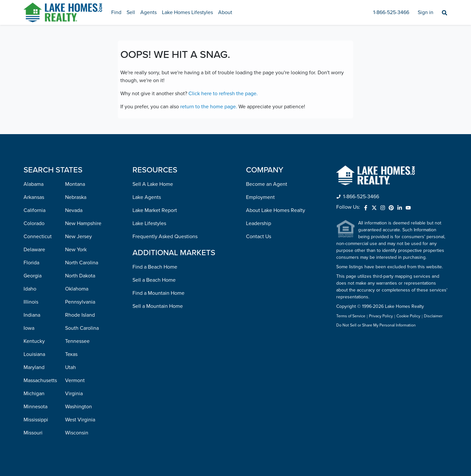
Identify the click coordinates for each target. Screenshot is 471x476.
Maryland (34, 367)
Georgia (33, 276)
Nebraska (76, 197)
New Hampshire (83, 223)
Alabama (34, 184)
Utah (70, 367)
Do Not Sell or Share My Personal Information (376, 326)
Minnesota (35, 407)
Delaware (34, 250)
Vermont (75, 380)
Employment (260, 197)
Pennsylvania (80, 302)
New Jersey (78, 237)
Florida (31, 263)
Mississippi (36, 420)
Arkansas (34, 197)
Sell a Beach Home (154, 280)
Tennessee (77, 341)
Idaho (30, 289)
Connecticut (38, 237)
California (35, 210)
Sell (131, 12)
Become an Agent (267, 184)
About (225, 12)
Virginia (74, 394)
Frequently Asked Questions (165, 237)
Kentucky (34, 341)
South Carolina (82, 328)
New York (76, 250)
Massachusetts (40, 380)
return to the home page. (209, 107)
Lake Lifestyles (149, 223)
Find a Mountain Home (158, 293)
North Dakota (80, 276)
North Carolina (82, 263)
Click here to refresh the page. (223, 94)
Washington (78, 407)
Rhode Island (80, 315)
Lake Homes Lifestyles (187, 12)
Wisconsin (77, 433)
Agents (148, 12)
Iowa (29, 328)
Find (116, 12)
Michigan (34, 394)
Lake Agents (147, 197)
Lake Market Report (155, 210)
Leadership (259, 223)
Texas (71, 354)
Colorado (34, 223)
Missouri (33, 433)
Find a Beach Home (155, 267)
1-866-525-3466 (391, 12)
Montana (75, 184)
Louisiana (34, 354)
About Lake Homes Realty (276, 210)
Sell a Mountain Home (158, 306)
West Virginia (80, 420)
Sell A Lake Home (153, 184)
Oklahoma (77, 289)
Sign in (426, 12)
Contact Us (259, 237)
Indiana (32, 315)
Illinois (31, 302)
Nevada (74, 210)
